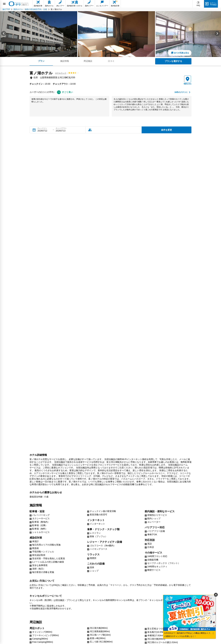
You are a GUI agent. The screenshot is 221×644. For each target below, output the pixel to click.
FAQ (198, 5)
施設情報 (65, 61)
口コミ (111, 61)
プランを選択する (173, 61)
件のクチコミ (181, 92)
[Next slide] (217, 34)
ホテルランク (61, 73)
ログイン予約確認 (213, 4)
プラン (41, 61)
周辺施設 (88, 61)
